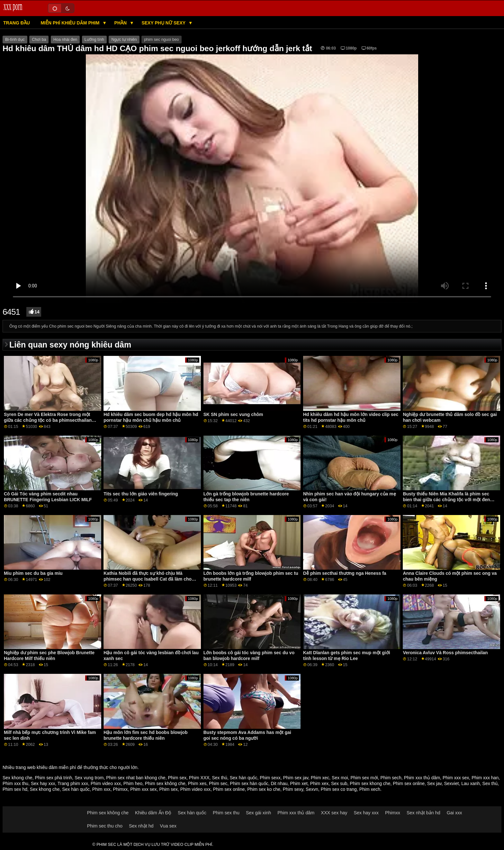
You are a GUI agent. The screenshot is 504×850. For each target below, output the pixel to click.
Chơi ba (39, 40)
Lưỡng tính (94, 40)
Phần (121, 23)
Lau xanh (471, 783)
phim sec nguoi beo (161, 40)
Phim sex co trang (339, 789)
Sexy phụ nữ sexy (164, 23)
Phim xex (319, 783)
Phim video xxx (106, 783)
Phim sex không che (165, 783)
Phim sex (177, 778)
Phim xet (299, 783)
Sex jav (434, 783)
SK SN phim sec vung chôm (233, 414)
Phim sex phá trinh (53, 778)
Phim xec (320, 778)
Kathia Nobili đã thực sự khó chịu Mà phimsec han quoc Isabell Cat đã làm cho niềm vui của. (148, 579)
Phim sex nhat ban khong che (136, 778)
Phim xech (370, 789)
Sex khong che (18, 778)
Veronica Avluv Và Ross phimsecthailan (445, 653)
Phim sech (391, 778)
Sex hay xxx (43, 783)
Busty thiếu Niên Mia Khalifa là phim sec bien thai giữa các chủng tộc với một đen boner (446, 500)
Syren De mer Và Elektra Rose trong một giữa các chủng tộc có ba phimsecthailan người (48, 420)
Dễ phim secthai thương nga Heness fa (345, 573)
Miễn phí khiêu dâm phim (71, 23)
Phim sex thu (226, 813)
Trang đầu (17, 23)
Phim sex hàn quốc (249, 783)
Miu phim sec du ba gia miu (33, 573)
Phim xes (197, 783)
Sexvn (312, 789)
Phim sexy (293, 789)
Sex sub (339, 783)
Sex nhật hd (141, 826)
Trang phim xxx (73, 783)
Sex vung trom (89, 778)
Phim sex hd (15, 789)
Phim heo (133, 783)
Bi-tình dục (15, 40)
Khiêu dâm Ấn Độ (153, 813)
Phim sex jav (296, 778)
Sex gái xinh (258, 813)
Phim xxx (101, 789)
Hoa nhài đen (65, 40)
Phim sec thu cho (105, 826)
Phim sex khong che (370, 783)
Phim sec (218, 783)
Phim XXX (199, 778)
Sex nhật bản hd (423, 813)
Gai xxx (455, 813)
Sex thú (219, 778)
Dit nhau (279, 783)
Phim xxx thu (15, 783)
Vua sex (168, 826)
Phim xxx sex (456, 778)
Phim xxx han (485, 778)
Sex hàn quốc (244, 778)
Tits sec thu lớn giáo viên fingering (141, 494)
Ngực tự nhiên (124, 40)
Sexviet (451, 783)
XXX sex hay (334, 813)
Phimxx (120, 789)
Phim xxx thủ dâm (422, 778)
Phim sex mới (364, 778)
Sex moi (340, 778)
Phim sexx (270, 778)
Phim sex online (409, 783)
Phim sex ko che (264, 789)
